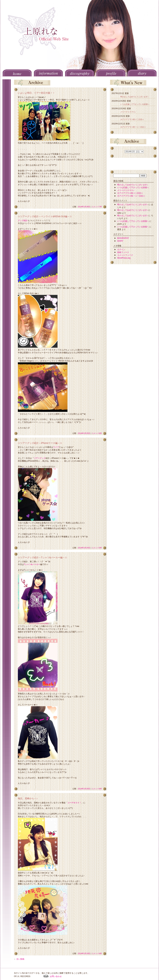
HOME (17, 73)
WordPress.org (124, 258)
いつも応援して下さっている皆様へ (135, 104)
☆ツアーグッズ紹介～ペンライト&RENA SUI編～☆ (45, 216)
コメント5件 (97, 548)
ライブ (56, 447)
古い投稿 (19, 959)
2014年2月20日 (84, 789)
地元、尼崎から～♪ (28, 798)
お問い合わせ (56, 976)
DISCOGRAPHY (80, 73)
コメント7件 (97, 207)
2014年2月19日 (84, 953)
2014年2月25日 (84, 433)
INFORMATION (48, 73)
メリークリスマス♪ (128, 112)
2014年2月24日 (84, 548)
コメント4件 (97, 953)
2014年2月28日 (84, 207)
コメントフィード (125, 255)
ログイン (121, 250)
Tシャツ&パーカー (32, 564)
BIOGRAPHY (123, 238)
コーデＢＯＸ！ (74, 803)
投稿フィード (123, 252)
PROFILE (111, 73)
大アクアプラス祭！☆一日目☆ (133, 127)
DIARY (142, 73)
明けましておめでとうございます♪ (134, 97)
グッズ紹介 (23, 221)
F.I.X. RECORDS (46, 976)
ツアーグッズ (40, 458)
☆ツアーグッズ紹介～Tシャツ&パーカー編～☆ (42, 557)
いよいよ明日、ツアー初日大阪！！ (36, 93)
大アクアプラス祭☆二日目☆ (132, 119)
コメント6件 (97, 433)
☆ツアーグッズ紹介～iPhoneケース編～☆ (40, 443)
